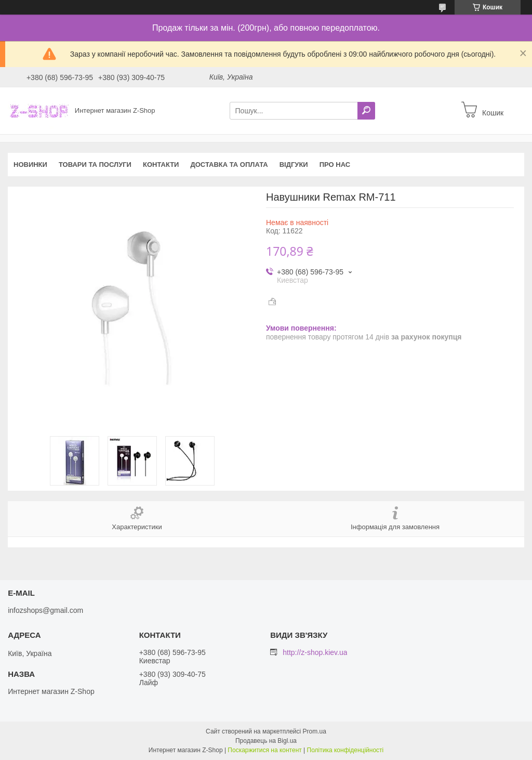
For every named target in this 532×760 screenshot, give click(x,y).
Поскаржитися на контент (264, 750)
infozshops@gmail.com (45, 610)
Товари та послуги (95, 165)
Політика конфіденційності (345, 750)
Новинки (30, 165)
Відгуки (294, 165)
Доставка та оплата (229, 165)
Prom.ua (315, 731)
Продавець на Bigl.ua (266, 741)
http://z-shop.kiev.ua (315, 652)
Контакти (161, 165)
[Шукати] (366, 111)
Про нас (335, 165)
